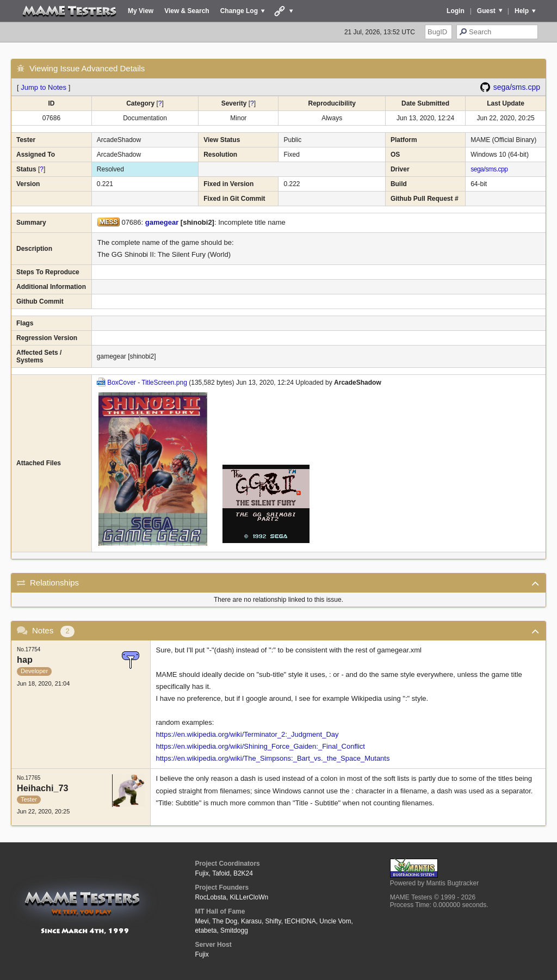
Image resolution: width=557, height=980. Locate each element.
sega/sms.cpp (517, 87)
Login (456, 11)
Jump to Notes (44, 87)
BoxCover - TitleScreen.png (147, 383)
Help (522, 11)
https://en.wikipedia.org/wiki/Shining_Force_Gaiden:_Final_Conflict (261, 746)
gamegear (162, 222)
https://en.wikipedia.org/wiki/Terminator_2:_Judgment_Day (247, 734)
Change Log (239, 11)
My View (141, 11)
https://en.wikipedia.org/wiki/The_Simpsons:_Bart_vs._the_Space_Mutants (273, 758)
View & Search (187, 11)
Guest (486, 11)
